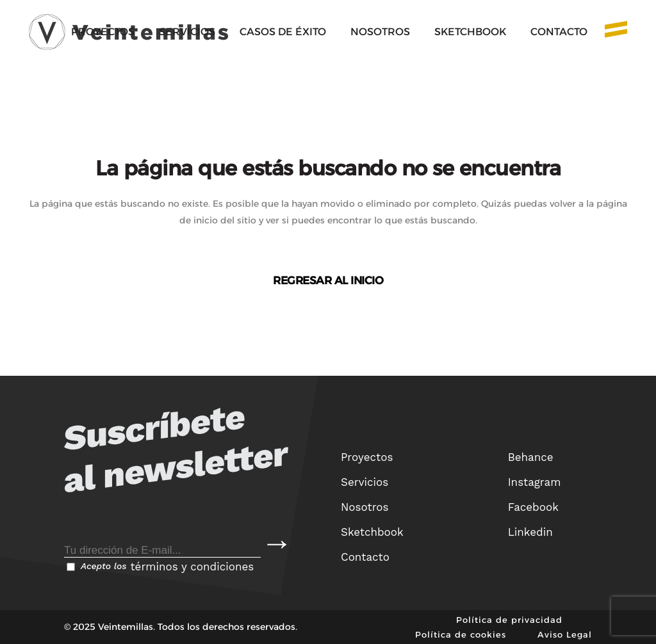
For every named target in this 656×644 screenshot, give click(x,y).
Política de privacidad (509, 620)
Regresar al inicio (328, 280)
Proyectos (367, 457)
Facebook (533, 507)
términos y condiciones (192, 567)
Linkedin (530, 532)
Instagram (535, 482)
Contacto (365, 557)
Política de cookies (461, 634)
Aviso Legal (565, 634)
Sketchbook (372, 532)
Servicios (365, 482)
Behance (531, 457)
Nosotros (365, 507)
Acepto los (160, 567)
